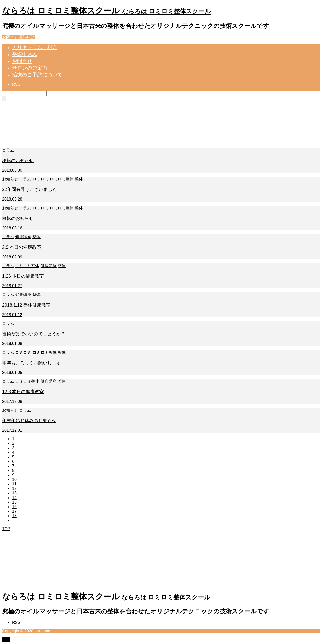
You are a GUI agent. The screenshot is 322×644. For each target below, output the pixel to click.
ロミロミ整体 (62, 179)
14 (14, 498)
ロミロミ (41, 179)
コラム (8, 150)
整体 (79, 179)
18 (14, 516)
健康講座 (23, 237)
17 (14, 511)
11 (14, 484)
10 (14, 480)
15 (14, 502)
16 (14, 507)
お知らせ (10, 179)
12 (14, 489)
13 (14, 493)
